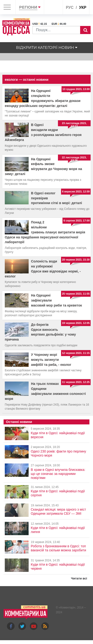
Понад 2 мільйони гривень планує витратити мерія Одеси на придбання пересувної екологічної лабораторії (45, 232)
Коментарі (67, 608)
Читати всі (79, 578)
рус (70, 8)
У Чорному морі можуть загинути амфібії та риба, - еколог (51, 360)
